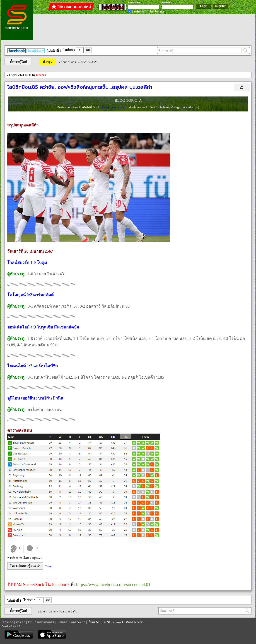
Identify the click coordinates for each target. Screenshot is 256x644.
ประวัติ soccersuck (112, 622)
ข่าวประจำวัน (90, 62)
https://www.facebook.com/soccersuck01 (113, 585)
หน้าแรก (8, 622)
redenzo (41, 75)
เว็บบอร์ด (93, 622)
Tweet (49, 566)
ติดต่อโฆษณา (135, 622)
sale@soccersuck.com (113, 107)
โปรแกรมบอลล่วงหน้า (71, 622)
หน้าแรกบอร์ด (67, 62)
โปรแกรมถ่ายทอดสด (41, 622)
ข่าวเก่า (20, 622)
